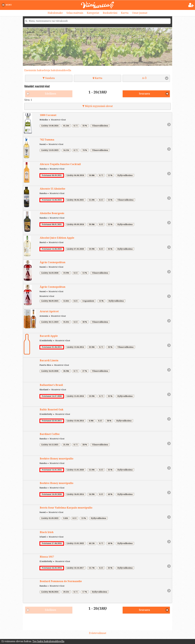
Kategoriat (93, 13)
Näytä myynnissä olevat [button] (98, 106)
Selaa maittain (75, 13)
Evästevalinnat (98, 633)
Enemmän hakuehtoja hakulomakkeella (48, 70)
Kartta (125, 13)
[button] (7, 5)
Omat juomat (140, 13)
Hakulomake (55, 13)
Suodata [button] (49, 78)
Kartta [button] (97, 78)
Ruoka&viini (110, 13)
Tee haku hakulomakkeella (48, 641)
